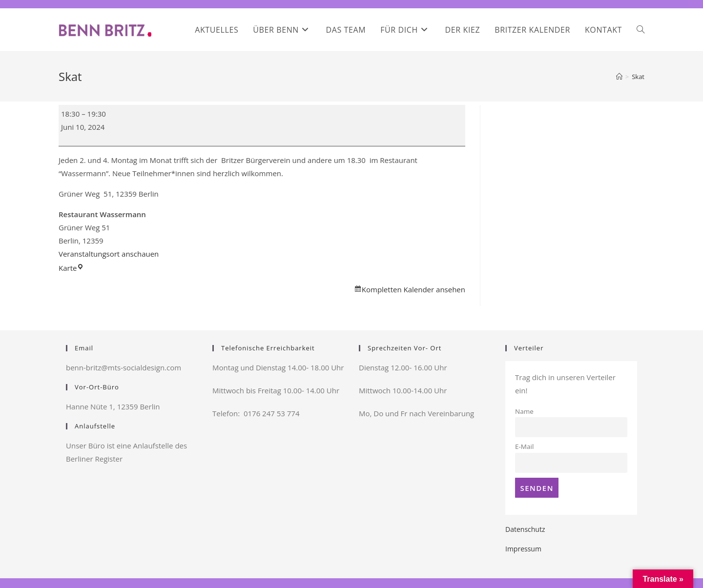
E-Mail (524, 446)
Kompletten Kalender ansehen (414, 289)
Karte (71, 268)
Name (524, 411)
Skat (638, 77)
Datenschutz (525, 529)
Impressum (523, 549)
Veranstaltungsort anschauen (109, 254)
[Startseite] (619, 77)
